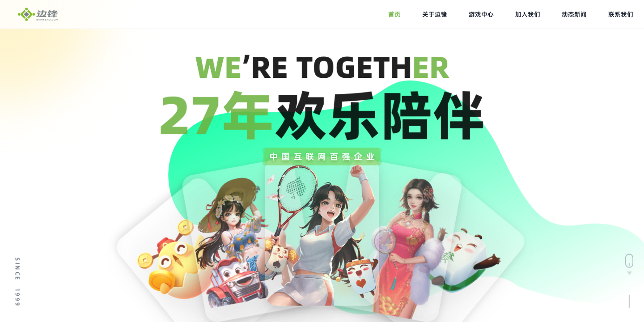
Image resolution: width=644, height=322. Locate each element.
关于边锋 (435, 14)
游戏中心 (481, 14)
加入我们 (528, 14)
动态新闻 (574, 14)
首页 (394, 14)
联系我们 (621, 14)
